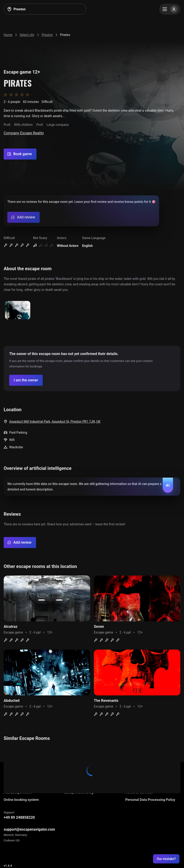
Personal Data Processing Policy (150, 800)
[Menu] (170, 9)
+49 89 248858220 (19, 817)
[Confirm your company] (26, 380)
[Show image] (18, 310)
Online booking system (21, 800)
